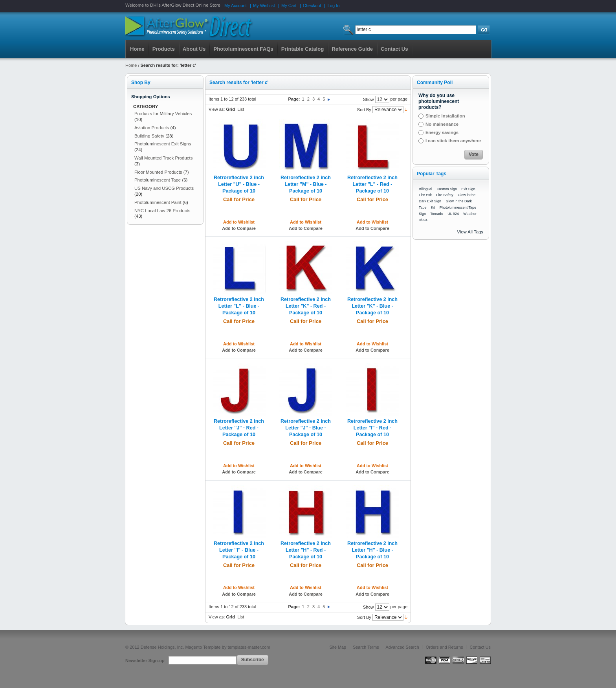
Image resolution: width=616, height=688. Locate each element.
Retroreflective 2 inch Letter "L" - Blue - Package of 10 (239, 306)
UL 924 (453, 214)
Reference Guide (352, 49)
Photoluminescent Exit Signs (163, 144)
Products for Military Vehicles (163, 114)
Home (137, 49)
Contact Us (480, 647)
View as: (217, 109)
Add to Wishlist (239, 222)
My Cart (289, 6)
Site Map (338, 647)
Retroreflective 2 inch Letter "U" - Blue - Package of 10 (239, 184)
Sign (422, 214)
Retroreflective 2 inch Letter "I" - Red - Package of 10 (372, 428)
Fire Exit (425, 195)
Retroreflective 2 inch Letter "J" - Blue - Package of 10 (306, 428)
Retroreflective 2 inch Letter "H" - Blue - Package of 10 (372, 550)
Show (368, 99)
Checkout (312, 6)
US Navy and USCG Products (164, 188)
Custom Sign (447, 189)
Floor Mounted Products (158, 172)
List (241, 109)
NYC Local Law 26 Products (162, 211)
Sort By (364, 110)
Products (164, 49)
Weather (470, 214)
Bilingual (425, 189)
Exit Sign (468, 189)
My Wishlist (264, 6)
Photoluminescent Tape (158, 180)
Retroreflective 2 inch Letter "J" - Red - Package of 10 (239, 428)
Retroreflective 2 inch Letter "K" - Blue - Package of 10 (372, 306)
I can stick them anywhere (453, 141)
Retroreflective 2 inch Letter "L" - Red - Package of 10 (372, 184)
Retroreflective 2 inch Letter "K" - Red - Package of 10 (306, 306)
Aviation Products (152, 128)
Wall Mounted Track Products (163, 158)
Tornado (437, 214)
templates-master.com (249, 647)
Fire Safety (445, 195)
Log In (334, 6)
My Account (236, 6)
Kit (433, 207)
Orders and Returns (445, 647)
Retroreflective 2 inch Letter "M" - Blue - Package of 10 (306, 184)
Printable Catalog (302, 49)
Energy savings (442, 132)
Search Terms (366, 647)
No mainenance (442, 124)
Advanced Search (402, 647)
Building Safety (149, 136)
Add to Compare (239, 228)
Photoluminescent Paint (158, 202)
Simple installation (445, 116)
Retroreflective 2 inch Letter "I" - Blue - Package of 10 (239, 550)
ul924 (423, 220)
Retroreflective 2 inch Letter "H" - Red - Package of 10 (306, 550)
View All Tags (470, 232)
